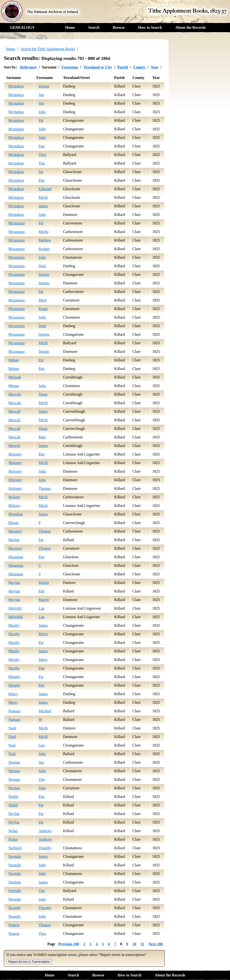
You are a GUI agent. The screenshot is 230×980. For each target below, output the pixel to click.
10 (134, 944)
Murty (43, 634)
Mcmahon (16, 86)
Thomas (45, 488)
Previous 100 (69, 944)
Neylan (14, 814)
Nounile (15, 908)
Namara (14, 711)
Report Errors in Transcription (29, 962)
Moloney (15, 454)
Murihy (14, 625)
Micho (44, 232)
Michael (45, 711)
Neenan (14, 762)
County (139, 67)
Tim (42, 163)
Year (155, 67)
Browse (119, 27)
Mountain (16, 557)
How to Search (150, 27)
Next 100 (155, 944)
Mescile (14, 446)
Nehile (13, 797)
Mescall (14, 411)
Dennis (44, 86)
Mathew (45, 240)
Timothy (45, 848)
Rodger (44, 249)
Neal (12, 745)
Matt (42, 437)
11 (142, 944)
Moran (13, 523)
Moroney (15, 548)
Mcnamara (16, 223)
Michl (43, 197)
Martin (44, 583)
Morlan (14, 540)
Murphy (15, 677)
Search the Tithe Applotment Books (48, 49)
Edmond (45, 189)
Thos (42, 155)
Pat (41, 120)
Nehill (13, 805)
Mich (43, 300)
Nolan (13, 831)
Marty (43, 660)
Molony (14, 497)
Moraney (15, 531)
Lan (42, 608)
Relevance (28, 67)
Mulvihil (15, 608)
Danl (42, 266)
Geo (42, 745)
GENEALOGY (22, 27)
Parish (123, 67)
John (42, 112)
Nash (12, 728)
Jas (41, 172)
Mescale (15, 394)
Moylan (14, 583)
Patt (42, 146)
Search (94, 27)
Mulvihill (15, 617)
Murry (13, 694)
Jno (41, 762)
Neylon (14, 822)
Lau (42, 617)
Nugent (14, 925)
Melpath (15, 377)
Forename (70, 67)
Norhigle (15, 848)
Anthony (45, 831)
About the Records (190, 27)
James (43, 206)
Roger (43, 309)
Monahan (15, 514)
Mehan (14, 360)
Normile (15, 856)
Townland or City (98, 67)
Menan (14, 386)
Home (70, 27)
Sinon (43, 394)
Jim (41, 95)
